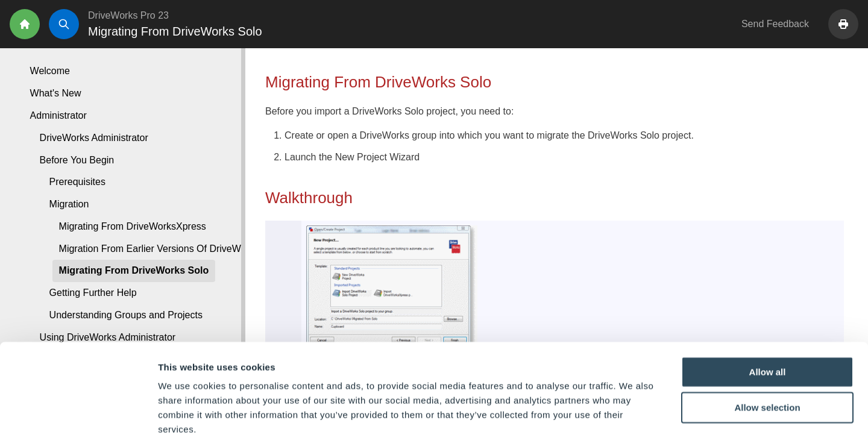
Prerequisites (77, 182)
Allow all (768, 304)
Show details (633, 410)
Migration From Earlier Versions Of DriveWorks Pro (168, 249)
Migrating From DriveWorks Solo (134, 270)
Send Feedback (775, 24)
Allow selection (767, 340)
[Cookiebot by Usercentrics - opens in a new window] (78, 410)
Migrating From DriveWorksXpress (133, 226)
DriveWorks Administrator (94, 138)
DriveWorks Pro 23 (128, 15)
